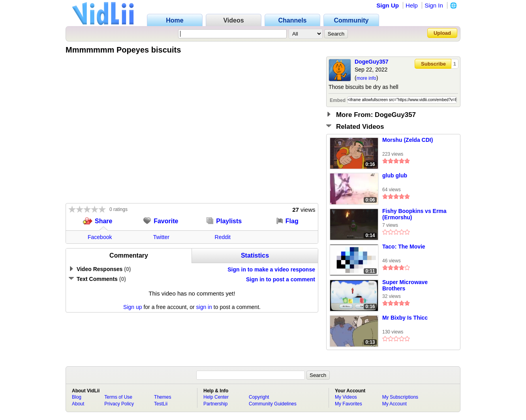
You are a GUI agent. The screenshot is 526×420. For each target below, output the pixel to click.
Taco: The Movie (404, 247)
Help (412, 5)
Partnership (215, 404)
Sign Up (388, 5)
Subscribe (433, 64)
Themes (162, 397)
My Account (394, 404)
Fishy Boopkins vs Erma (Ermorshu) (414, 214)
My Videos (346, 397)
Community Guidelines (273, 404)
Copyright (259, 397)
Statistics (255, 255)
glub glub (395, 175)
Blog (77, 397)
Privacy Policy (119, 404)
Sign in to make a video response (271, 269)
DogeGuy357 (372, 62)
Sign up (132, 307)
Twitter (161, 237)
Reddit (223, 237)
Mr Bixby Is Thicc (405, 318)
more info (366, 78)
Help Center (216, 397)
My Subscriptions (400, 397)
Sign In (434, 5)
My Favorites (348, 404)
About (78, 404)
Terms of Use (118, 397)
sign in (204, 307)
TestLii (161, 404)
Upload (442, 33)
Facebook (100, 237)
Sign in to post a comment (281, 279)
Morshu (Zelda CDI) (408, 140)
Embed (338, 100)
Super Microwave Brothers (405, 285)
